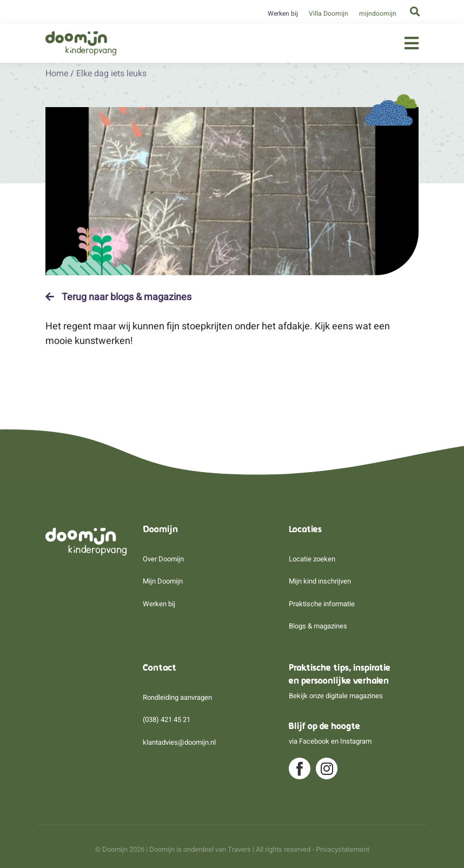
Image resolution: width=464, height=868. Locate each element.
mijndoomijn (378, 14)
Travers (239, 849)
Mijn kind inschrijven (320, 581)
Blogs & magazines (318, 626)
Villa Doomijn (329, 14)
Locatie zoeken (312, 559)
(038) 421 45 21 (167, 720)
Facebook (314, 741)
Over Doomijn (163, 559)
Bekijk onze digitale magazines (336, 696)
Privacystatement (343, 849)
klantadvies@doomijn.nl (179, 742)
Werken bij (283, 14)
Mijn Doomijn (163, 581)
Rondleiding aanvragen (177, 697)
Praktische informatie (322, 604)
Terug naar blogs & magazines (118, 297)
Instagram (356, 741)
